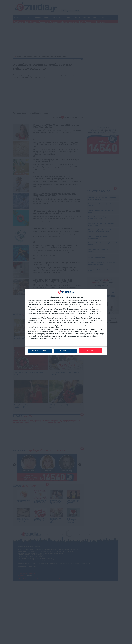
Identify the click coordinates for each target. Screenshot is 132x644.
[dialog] (66, 322)
